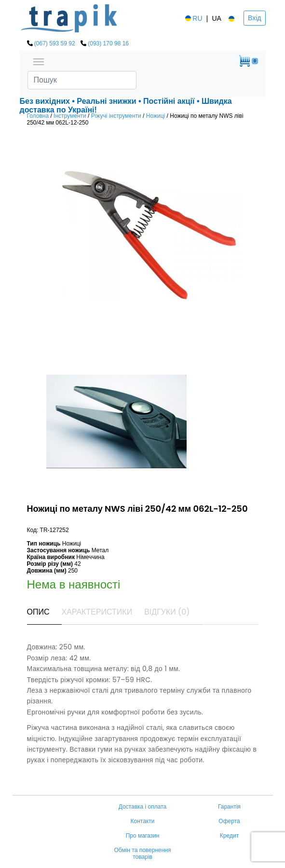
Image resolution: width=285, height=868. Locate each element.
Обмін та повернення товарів (142, 854)
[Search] (82, 80)
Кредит (229, 836)
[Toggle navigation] (39, 61)
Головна (38, 116)
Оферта (229, 821)
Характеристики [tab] (97, 612)
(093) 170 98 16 (108, 43)
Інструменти (70, 116)
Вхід (254, 18)
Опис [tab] (38, 612)
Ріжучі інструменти (116, 116)
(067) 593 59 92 (55, 43)
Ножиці (156, 116)
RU (193, 18)
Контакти (143, 821)
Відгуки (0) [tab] (167, 612)
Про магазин (143, 836)
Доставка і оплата (143, 807)
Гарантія (229, 807)
